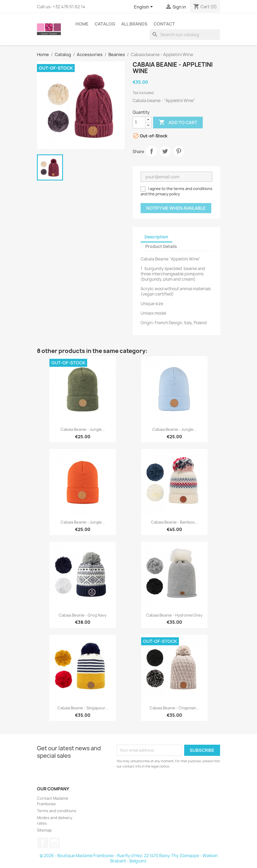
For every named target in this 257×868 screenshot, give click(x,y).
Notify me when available (176, 208)
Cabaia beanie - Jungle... (83, 429)
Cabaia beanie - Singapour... (83, 708)
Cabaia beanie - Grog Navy (83, 615)
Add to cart (178, 123)
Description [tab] (156, 237)
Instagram (54, 843)
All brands (134, 24)
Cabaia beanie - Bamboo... (174, 522)
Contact (164, 24)
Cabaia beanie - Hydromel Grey (174, 615)
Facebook (43, 843)
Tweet (165, 151)
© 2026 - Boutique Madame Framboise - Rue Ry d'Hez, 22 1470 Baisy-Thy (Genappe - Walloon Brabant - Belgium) (129, 858)
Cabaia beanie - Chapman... (174, 708)
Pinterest (179, 151)
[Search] (185, 35)
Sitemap (44, 830)
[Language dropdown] (144, 7)
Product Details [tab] (161, 247)
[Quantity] (139, 123)
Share (151, 151)
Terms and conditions (57, 811)
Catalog (105, 24)
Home (82, 24)
